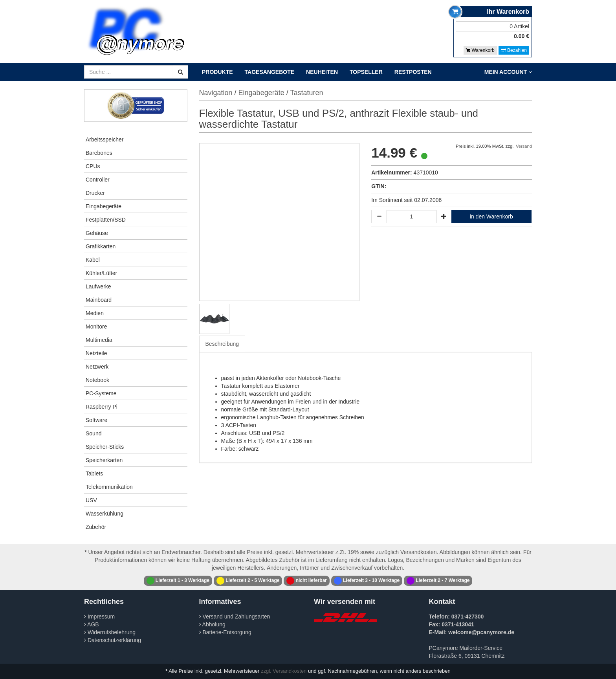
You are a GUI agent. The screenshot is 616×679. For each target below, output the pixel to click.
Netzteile (96, 353)
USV (91, 500)
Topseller (366, 72)
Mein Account (508, 72)
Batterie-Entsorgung (225, 632)
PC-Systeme (101, 393)
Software (96, 420)
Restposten (413, 72)
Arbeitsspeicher (105, 139)
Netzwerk (97, 367)
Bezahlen (514, 50)
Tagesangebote (270, 72)
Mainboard (99, 300)
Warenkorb (480, 50)
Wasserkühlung (104, 514)
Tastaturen (306, 93)
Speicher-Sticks (105, 447)
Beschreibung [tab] (222, 344)
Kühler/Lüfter (101, 273)
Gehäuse (97, 233)
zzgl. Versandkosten (284, 671)
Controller (98, 180)
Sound (93, 433)
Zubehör (96, 527)
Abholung (212, 624)
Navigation (216, 93)
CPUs (93, 166)
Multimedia (99, 340)
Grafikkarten (101, 246)
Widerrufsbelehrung (110, 632)
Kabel (93, 260)
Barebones (99, 153)
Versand (524, 146)
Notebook (97, 380)
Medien (95, 313)
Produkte (217, 72)
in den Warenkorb (491, 217)
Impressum (99, 617)
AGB (92, 624)
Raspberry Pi (102, 407)
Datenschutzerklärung (113, 640)
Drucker (95, 193)
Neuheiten (322, 72)
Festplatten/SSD (106, 220)
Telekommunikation (109, 487)
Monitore (96, 327)
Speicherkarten (104, 460)
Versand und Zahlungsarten (235, 617)
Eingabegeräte (104, 206)
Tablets (94, 473)
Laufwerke (98, 286)
